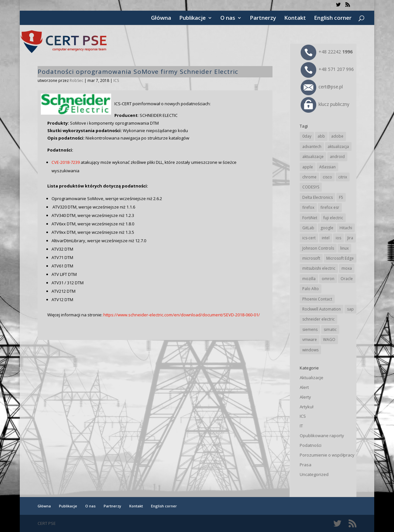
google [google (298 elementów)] (327, 228)
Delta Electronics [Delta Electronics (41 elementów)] (318, 197)
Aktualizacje (312, 378)
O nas (228, 18)
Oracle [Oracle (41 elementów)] (347, 279)
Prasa (306, 465)
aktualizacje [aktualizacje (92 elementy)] (313, 157)
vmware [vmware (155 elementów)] (310, 340)
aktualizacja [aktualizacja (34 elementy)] (338, 147)
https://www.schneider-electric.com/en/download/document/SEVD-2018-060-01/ (182, 315)
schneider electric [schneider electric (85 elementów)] (319, 319)
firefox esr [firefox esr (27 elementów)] (330, 207)
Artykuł (307, 407)
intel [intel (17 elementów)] (326, 238)
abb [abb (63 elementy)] (321, 136)
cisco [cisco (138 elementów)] (327, 177)
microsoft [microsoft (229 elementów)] (311, 258)
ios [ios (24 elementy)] (338, 238)
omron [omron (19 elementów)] (328, 279)
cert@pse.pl (322, 87)
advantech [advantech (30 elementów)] (312, 147)
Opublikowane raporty (322, 436)
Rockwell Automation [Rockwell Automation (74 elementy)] (322, 309)
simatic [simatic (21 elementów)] (330, 329)
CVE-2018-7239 (66, 162)
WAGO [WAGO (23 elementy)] (329, 340)
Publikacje (192, 18)
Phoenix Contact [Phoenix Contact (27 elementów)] (317, 299)
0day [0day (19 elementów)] (307, 136)
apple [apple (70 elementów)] (308, 167)
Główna (161, 18)
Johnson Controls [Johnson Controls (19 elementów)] (318, 248)
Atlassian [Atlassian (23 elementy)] (327, 167)
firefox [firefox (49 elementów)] (308, 207)
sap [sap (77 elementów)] (350, 309)
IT (301, 426)
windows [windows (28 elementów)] (310, 350)
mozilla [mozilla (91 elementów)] (309, 279)
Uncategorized (314, 474)
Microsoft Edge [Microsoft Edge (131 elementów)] (340, 258)
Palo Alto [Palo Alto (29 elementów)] (311, 289)
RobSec (76, 80)
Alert (304, 387)
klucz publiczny (325, 104)
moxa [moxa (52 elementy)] (347, 268)
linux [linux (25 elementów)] (344, 248)
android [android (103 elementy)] (337, 157)
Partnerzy (263, 18)
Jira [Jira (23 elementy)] (350, 238)
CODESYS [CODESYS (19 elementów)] (311, 187)
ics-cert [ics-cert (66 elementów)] (309, 238)
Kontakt (295, 18)
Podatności (311, 445)
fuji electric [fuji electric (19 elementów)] (333, 218)
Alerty (305, 397)
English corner (333, 18)
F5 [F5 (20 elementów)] (341, 197)
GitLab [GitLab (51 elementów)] (308, 228)
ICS (116, 80)
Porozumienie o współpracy (327, 455)
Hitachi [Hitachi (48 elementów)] (346, 228)
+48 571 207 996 (327, 69)
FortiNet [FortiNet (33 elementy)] (310, 218)
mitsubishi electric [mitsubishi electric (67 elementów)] (319, 268)
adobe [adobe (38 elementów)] (337, 136)
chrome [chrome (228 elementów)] (309, 177)
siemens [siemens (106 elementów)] (310, 329)
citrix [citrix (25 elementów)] (343, 177)
